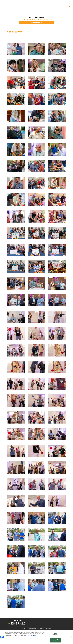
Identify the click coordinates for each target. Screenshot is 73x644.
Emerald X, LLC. (33, 628)
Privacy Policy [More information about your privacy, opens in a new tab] (33, 635)
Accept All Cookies (55, 640)
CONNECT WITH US (37, 22)
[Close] (71, 637)
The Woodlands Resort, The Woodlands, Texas (37, 20)
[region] (36, 637)
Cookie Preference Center (55, 635)
